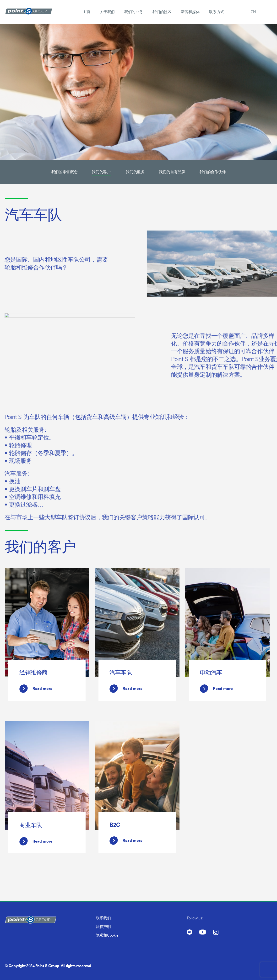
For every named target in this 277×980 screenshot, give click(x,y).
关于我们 (107, 12)
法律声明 (103, 927)
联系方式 (217, 12)
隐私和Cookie (107, 935)
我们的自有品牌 (172, 172)
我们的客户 (102, 172)
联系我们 (103, 918)
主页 (86, 12)
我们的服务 (135, 172)
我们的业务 (134, 12)
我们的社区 (162, 12)
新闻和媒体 (190, 12)
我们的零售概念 (65, 172)
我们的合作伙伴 (213, 172)
